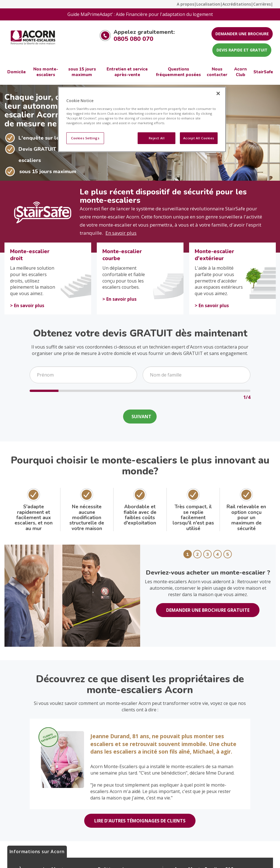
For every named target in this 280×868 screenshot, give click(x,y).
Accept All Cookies (199, 138)
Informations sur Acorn (37, 851)
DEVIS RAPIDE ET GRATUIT (242, 50)
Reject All (157, 138)
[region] (142, 119)
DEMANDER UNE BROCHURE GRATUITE (208, 610)
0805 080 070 (133, 39)
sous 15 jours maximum (48, 171)
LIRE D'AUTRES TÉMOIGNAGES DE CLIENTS (140, 821)
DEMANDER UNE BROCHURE (242, 34)
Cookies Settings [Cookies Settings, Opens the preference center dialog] (85, 138)
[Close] (218, 93)
